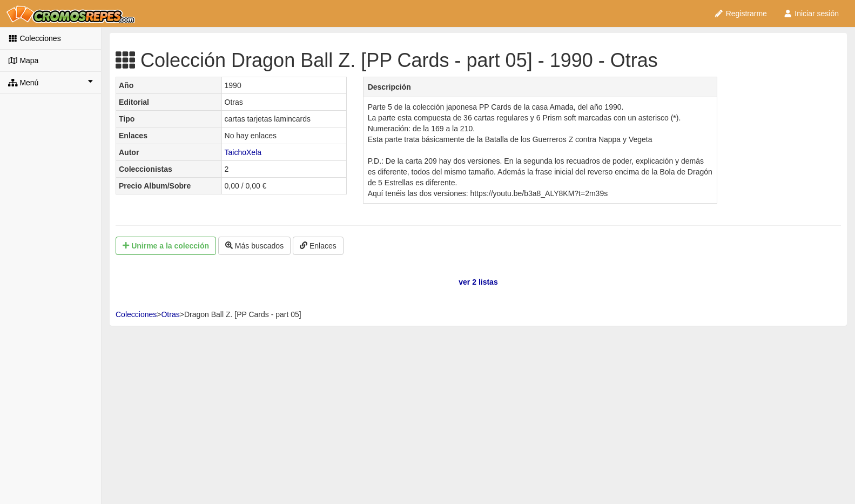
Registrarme (740, 14)
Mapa (23, 61)
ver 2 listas (478, 282)
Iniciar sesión (811, 14)
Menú (51, 82)
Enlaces (318, 246)
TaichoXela (243, 152)
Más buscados (254, 246)
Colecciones (35, 38)
